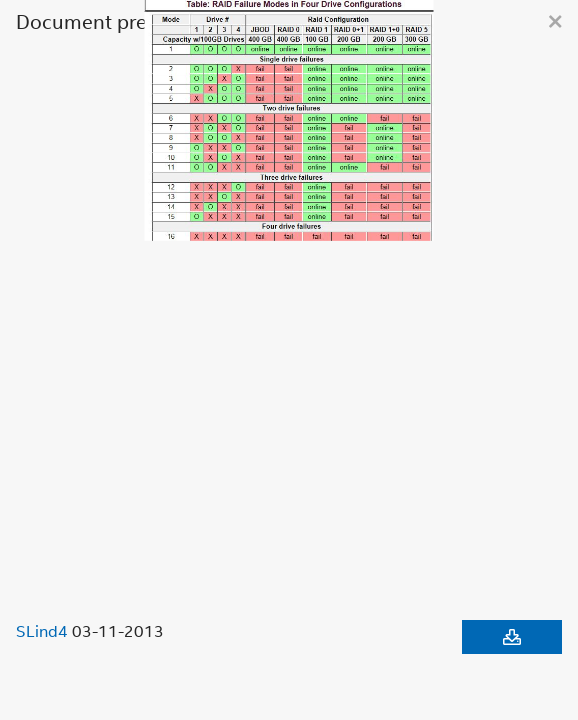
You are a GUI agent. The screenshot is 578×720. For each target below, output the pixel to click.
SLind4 (42, 631)
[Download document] (512, 637)
